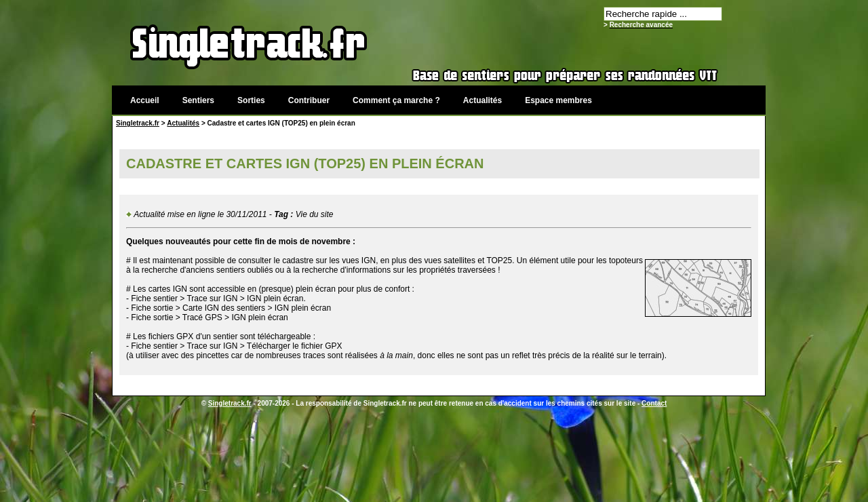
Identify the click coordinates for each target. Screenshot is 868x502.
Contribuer (309, 100)
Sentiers (198, 100)
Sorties (251, 100)
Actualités (482, 100)
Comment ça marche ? (396, 100)
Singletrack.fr (138, 123)
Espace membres (558, 100)
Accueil (145, 100)
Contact (654, 403)
